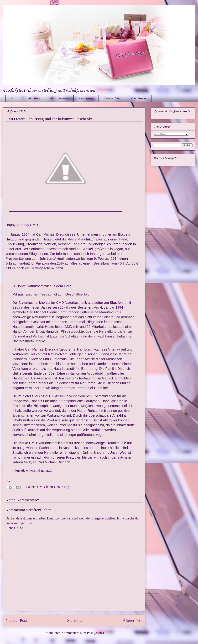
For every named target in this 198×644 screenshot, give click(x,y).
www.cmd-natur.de (39, 470)
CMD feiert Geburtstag (53, 487)
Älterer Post (133, 620)
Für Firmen (139, 99)
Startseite (75, 620)
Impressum (86, 99)
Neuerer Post (16, 620)
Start (14, 99)
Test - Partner (59, 99)
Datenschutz (112, 99)
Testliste (34, 99)
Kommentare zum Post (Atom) (83, 633)
